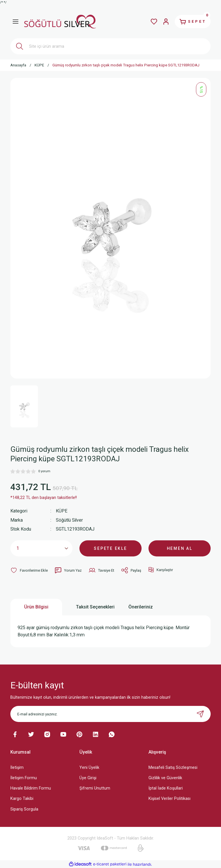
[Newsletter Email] (110, 714)
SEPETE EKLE (110, 548)
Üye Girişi (88, 778)
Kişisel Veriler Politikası (169, 798)
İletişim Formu (24, 778)
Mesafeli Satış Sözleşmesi (173, 767)
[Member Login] (163, 22)
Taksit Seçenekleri (95, 607)
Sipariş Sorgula (24, 809)
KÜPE (62, 511)
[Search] (110, 46)
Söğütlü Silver (70, 520)
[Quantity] (41, 548)
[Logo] (60, 21)
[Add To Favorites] (29, 570)
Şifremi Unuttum (95, 788)
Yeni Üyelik (89, 767)
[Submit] (200, 714)
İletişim (17, 767)
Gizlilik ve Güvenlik (165, 778)
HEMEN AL (180, 548)
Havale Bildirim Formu (31, 788)
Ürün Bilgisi (36, 607)
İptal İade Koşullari (166, 788)
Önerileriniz (141, 607)
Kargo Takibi (22, 798)
